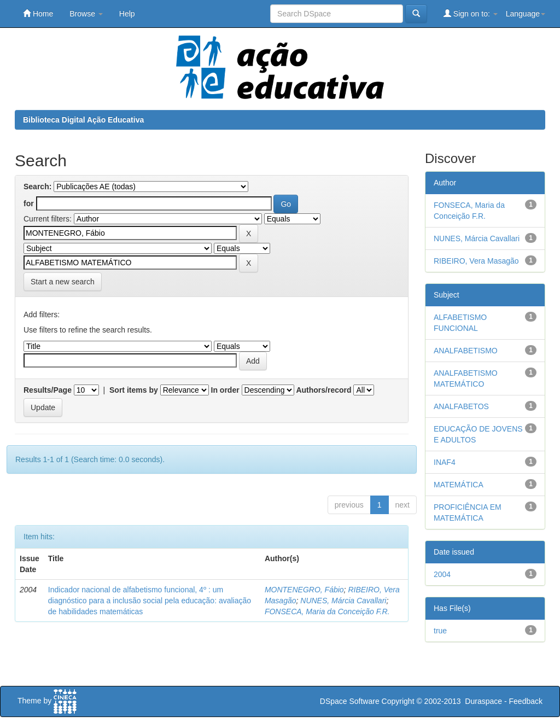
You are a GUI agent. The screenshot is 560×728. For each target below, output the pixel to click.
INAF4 (445, 462)
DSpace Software (350, 701)
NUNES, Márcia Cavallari (343, 601)
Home (38, 13)
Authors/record (323, 390)
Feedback (526, 701)
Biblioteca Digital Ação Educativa (83, 120)
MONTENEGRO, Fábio (304, 590)
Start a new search (63, 282)
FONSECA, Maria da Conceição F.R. (327, 611)
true (440, 631)
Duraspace (483, 701)
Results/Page (48, 390)
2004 (442, 574)
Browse (86, 14)
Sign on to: (471, 13)
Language (526, 14)
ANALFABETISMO (466, 351)
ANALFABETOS (461, 406)
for (29, 203)
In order (225, 390)
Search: (37, 187)
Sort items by (134, 390)
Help (127, 14)
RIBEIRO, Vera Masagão (476, 261)
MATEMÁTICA (459, 485)
